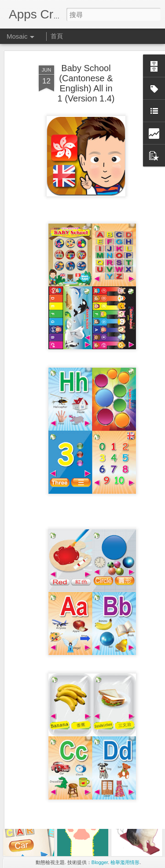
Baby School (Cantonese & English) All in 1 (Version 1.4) (86, 67)
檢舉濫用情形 (125, 862)
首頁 (57, 36)
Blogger (100, 862)
